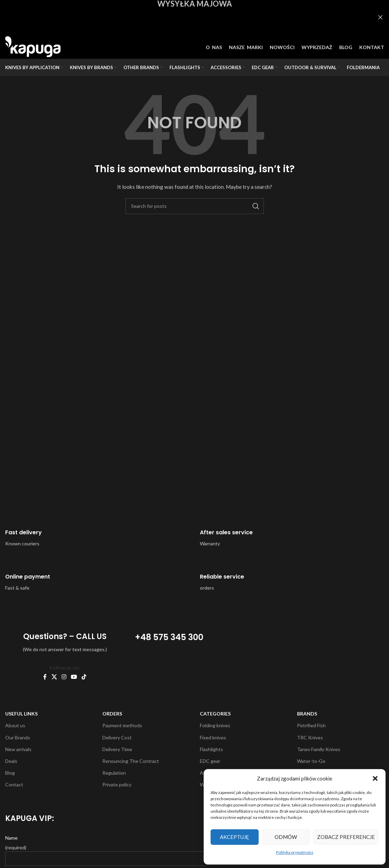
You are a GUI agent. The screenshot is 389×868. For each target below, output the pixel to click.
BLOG (346, 47)
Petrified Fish (311, 725)
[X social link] (54, 677)
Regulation (114, 773)
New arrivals (18, 749)
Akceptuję (234, 837)
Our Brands (18, 737)
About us (15, 725)
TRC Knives (310, 737)
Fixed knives (213, 737)
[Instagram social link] (64, 677)
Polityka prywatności (295, 852)
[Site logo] (33, 46)
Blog (10, 773)
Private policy (117, 784)
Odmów (286, 837)
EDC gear (210, 761)
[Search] (195, 206)
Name (11, 838)
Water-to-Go (311, 761)
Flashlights (211, 749)
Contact (14, 784)
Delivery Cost (117, 737)
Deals (11, 761)
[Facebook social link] (45, 677)
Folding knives (215, 725)
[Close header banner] (380, 17)
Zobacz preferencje (346, 837)
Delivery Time (117, 749)
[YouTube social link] (74, 677)
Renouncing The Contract (131, 761)
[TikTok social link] (84, 677)
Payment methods (122, 725)
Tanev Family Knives (319, 749)
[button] (375, 778)
